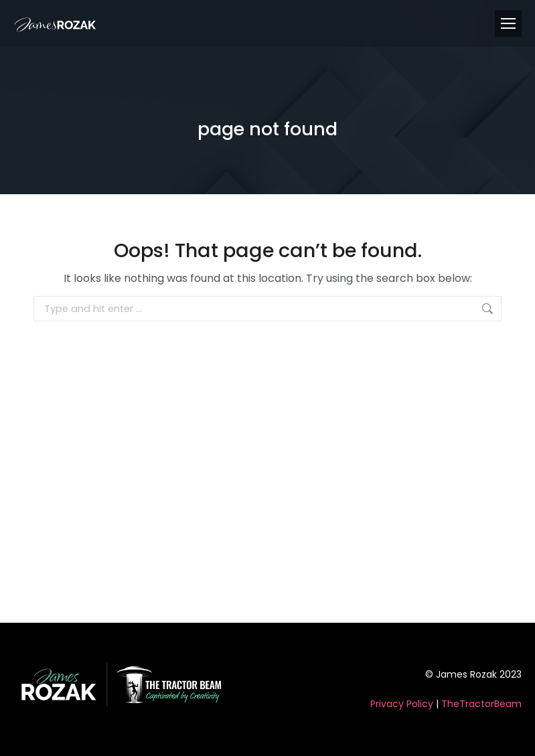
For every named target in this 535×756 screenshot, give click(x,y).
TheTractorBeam (481, 704)
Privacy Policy (402, 704)
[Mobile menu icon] (508, 23)
